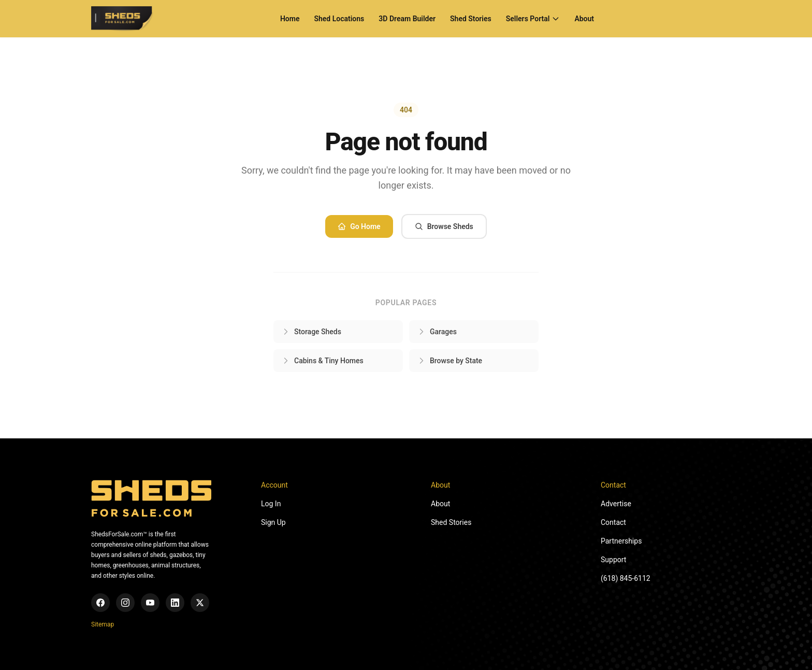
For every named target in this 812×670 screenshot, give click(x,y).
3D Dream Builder (407, 19)
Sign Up (273, 522)
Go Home (359, 226)
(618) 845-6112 (626, 578)
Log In (271, 504)
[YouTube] (150, 603)
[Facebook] (100, 603)
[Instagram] (125, 603)
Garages (437, 332)
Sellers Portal (533, 19)
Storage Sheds (311, 332)
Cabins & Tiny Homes (323, 361)
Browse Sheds (444, 226)
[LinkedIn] (175, 603)
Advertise (616, 504)
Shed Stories (471, 19)
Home (290, 19)
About (584, 19)
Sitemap (103, 624)
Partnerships (621, 541)
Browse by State (450, 361)
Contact (613, 522)
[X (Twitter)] (200, 603)
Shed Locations (339, 19)
